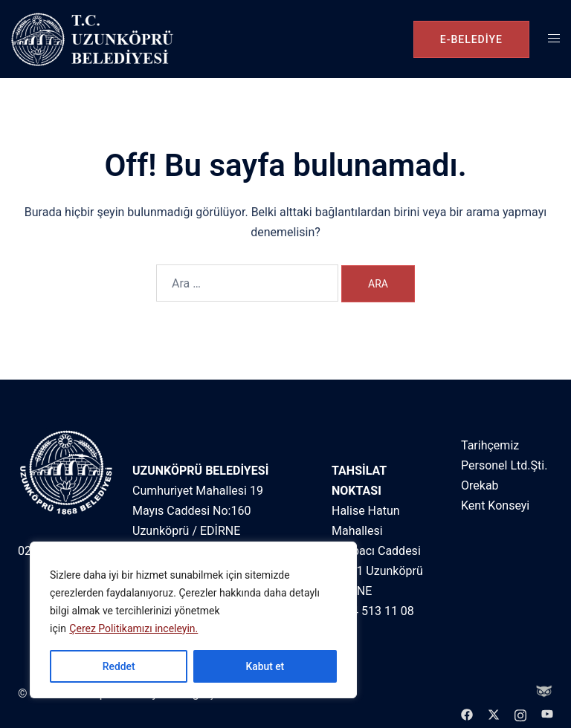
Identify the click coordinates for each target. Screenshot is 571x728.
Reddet (118, 666)
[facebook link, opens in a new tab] (467, 714)
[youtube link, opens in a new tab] (547, 714)
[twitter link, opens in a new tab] (494, 714)
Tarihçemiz (490, 445)
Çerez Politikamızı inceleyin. (133, 629)
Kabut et (265, 666)
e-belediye (471, 39)
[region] (193, 620)
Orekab (480, 485)
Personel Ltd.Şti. (504, 465)
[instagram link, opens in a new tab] (520, 714)
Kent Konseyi (495, 506)
